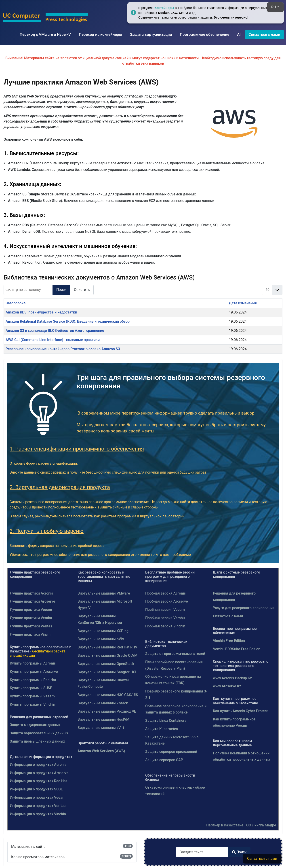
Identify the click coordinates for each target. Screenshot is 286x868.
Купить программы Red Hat (33, 680)
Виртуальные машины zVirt (101, 728)
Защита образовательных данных (39, 733)
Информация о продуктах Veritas (38, 806)
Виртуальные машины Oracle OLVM (107, 655)
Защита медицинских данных (35, 725)
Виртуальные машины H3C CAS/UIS (108, 695)
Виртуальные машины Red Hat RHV (107, 647)
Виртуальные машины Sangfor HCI (107, 672)
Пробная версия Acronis (165, 593)
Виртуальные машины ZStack (103, 703)
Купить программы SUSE (31, 688)
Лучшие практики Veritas (31, 626)
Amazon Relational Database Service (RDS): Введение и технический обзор (68, 321)
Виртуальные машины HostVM (103, 719)
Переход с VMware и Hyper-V (45, 34)
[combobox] (202, 852)
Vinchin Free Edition (229, 641)
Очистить (82, 290)
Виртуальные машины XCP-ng (103, 631)
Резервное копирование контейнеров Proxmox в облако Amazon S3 (63, 349)
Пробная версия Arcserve (167, 601)
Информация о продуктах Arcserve (39, 773)
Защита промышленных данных (37, 741)
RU (274, 7)
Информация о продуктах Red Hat (38, 781)
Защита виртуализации (151, 34)
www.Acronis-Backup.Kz (232, 678)
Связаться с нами (264, 34)
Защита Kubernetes (162, 729)
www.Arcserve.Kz (227, 686)
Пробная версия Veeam (165, 610)
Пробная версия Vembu (165, 618)
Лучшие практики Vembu (31, 618)
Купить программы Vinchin (33, 704)
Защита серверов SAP (164, 760)
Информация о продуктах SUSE (36, 789)
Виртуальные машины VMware (104, 593)
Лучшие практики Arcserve (33, 601)
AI (239, 34)
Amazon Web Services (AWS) (101, 751)
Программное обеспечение (205, 34)
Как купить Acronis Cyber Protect (240, 711)
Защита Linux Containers (166, 721)
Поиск (61, 290)
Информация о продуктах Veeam (38, 797)
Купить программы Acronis (33, 663)
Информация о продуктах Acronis (38, 765)
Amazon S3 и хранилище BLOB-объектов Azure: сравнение (55, 331)
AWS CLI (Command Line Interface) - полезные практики (53, 340)
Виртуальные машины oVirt (101, 639)
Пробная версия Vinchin (165, 626)
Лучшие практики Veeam (31, 610)
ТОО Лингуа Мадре (260, 825)
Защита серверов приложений (171, 752)
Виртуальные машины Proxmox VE (107, 711)
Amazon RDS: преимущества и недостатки (41, 312)
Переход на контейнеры (101, 34)
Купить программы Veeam (32, 696)
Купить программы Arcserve (34, 672)
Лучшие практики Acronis (31, 593)
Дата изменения (243, 303)
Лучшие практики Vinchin (31, 634)
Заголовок (16, 303)
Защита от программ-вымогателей (175, 654)
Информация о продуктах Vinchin (38, 814)
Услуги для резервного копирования (244, 608)
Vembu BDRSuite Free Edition (237, 649)
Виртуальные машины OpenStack (106, 664)
